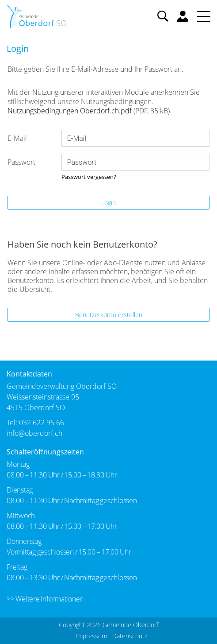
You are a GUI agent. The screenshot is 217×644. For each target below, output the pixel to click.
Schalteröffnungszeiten (45, 452)
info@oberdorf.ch (34, 433)
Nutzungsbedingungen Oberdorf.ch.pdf (70, 111)
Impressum (91, 636)
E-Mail (17, 138)
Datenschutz (130, 636)
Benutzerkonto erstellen (109, 315)
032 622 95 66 (42, 423)
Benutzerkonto (183, 16)
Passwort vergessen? (89, 177)
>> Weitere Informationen (45, 599)
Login (108, 203)
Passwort (21, 162)
